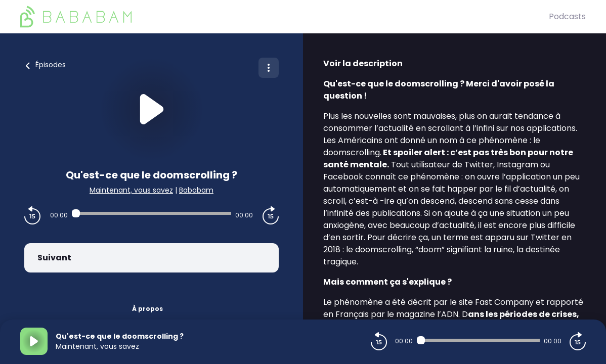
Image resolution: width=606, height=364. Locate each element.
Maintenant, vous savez (131, 190)
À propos (147, 309)
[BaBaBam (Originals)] (285, 17)
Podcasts (567, 16)
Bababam (196, 190)
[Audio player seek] (152, 213)
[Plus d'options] (269, 68)
